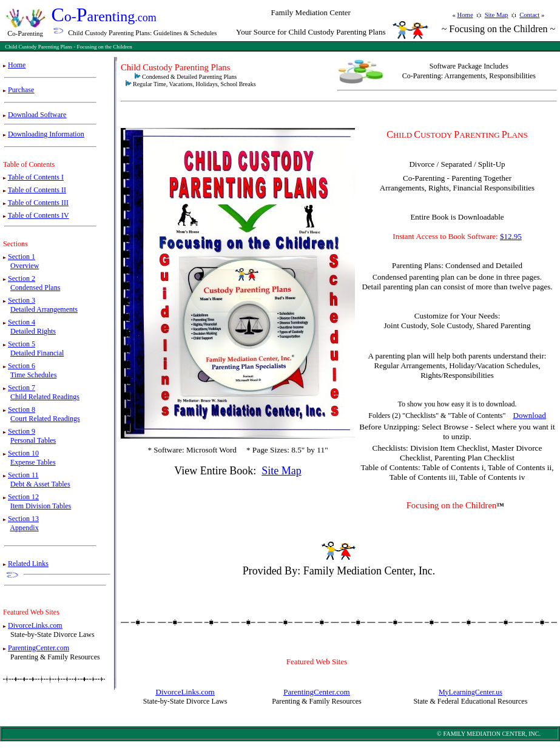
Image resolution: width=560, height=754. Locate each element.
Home (465, 15)
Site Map (497, 15)
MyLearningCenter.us (471, 692)
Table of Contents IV (39, 215)
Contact (529, 15)
